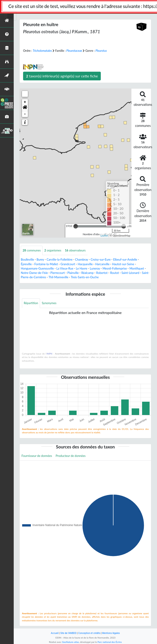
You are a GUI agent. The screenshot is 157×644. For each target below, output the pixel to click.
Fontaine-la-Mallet (46, 264)
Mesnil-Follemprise (115, 268)
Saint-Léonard (130, 273)
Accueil (55, 633)
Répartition (31, 303)
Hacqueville (85, 264)
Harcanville (102, 264)
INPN (49, 354)
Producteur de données (71, 456)
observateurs (75, 250)
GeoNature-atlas (70, 642)
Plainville (73, 273)
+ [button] (25, 102)
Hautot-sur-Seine (123, 264)
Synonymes (49, 303)
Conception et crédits (89, 633)
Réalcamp (88, 273)
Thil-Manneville (58, 277)
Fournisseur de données (37, 456)
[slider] (76, 226)
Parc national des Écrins (110, 642)
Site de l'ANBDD (68, 633)
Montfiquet (137, 268)
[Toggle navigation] (10, 16)
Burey (40, 259)
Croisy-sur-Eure (101, 259)
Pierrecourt (58, 273)
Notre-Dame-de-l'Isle (34, 273)
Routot (114, 273)
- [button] (25, 114)
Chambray (82, 259)
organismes (53, 250)
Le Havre (82, 268)
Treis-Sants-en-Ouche (85, 277)
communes (32, 250)
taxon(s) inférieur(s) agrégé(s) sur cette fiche (62, 76)
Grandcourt (68, 264)
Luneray (95, 268)
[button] (25, 108)
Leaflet (104, 236)
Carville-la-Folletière (60, 259)
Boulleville (27, 259)
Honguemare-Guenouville (37, 268)
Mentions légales (111, 633)
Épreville (26, 264)
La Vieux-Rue (65, 268)
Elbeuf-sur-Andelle (125, 259)
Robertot (102, 273)
